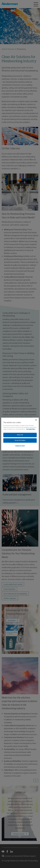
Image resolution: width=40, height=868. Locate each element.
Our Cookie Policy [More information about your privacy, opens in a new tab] (31, 429)
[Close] (36, 420)
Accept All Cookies (20, 440)
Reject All (20, 435)
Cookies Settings (20, 446)
